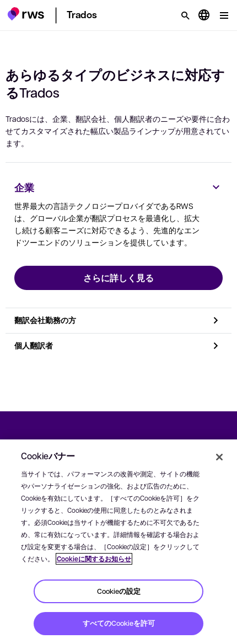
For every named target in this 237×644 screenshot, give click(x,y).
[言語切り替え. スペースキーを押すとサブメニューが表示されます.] (204, 15)
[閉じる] (219, 457)
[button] (26, 14)
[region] (118, 542)
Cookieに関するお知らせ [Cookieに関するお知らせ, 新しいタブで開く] (94, 559)
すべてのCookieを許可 (119, 623)
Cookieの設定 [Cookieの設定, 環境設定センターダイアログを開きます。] (119, 591)
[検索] (185, 15)
